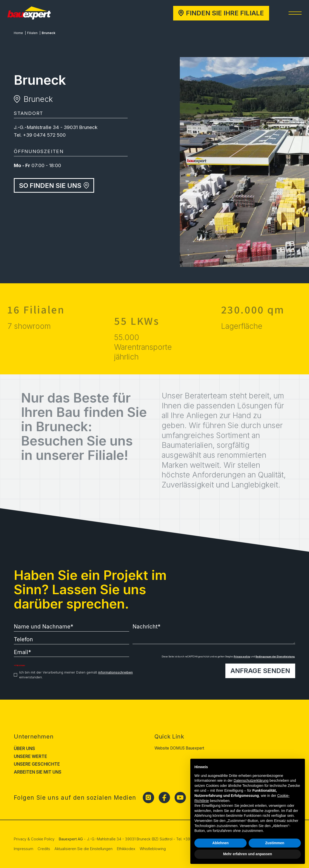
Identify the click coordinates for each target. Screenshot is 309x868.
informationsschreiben (115, 672)
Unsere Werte (30, 756)
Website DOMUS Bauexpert (179, 748)
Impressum (24, 849)
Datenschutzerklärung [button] (251, 780)
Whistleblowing (153, 849)
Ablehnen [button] (220, 843)
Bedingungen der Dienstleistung (275, 657)
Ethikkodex (126, 849)
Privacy (20, 839)
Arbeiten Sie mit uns (38, 772)
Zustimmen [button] (275, 843)
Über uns (24, 748)
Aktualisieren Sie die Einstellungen (84, 849)
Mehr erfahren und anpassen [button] (247, 854)
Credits (44, 849)
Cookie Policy (43, 839)
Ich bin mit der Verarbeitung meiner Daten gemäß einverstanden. (76, 675)
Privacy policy (242, 657)
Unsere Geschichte (37, 764)
